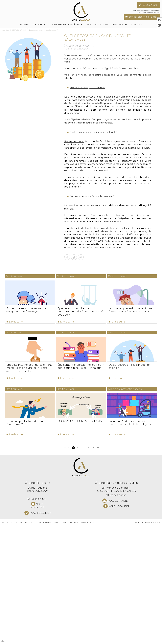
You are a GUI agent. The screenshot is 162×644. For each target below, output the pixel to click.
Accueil (25, 25)
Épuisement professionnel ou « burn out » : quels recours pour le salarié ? (30, 425)
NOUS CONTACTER (37, 625)
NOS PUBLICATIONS (97, 25)
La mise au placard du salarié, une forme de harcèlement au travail (28, 367)
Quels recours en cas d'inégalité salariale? (44, 30)
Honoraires (120, 25)
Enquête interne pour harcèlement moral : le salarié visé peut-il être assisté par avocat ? (130, 369)
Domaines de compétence (67, 25)
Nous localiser (40, 632)
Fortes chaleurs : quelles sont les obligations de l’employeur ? (27, 310)
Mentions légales (81, 641)
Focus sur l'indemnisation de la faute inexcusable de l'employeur (30, 540)
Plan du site (67, 641)
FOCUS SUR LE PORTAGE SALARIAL (130, 481)
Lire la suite (16, 322)
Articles (93, 641)
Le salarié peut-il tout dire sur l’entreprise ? (25, 483)
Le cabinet (40, 25)
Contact (57, 641)
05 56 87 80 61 (150, 5)
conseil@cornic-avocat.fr (144, 17)
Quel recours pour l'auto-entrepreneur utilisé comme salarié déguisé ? (130, 312)
